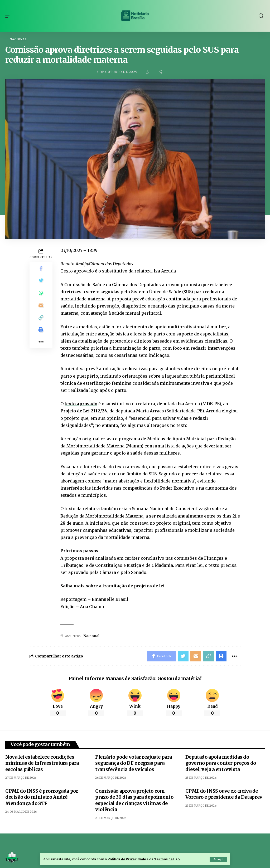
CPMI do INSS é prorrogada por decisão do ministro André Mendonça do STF (42, 798)
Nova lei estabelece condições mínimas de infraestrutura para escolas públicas (42, 763)
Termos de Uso (169, 859)
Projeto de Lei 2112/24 (84, 411)
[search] (261, 16)
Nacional (18, 40)
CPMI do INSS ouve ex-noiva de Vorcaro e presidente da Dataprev (224, 794)
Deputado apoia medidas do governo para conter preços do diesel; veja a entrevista (221, 763)
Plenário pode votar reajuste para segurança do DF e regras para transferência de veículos (134, 763)
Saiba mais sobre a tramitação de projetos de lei (113, 586)
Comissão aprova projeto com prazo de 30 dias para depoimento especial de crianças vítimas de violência (134, 801)
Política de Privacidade (127, 859)
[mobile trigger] (10, 16)
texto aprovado (81, 404)
